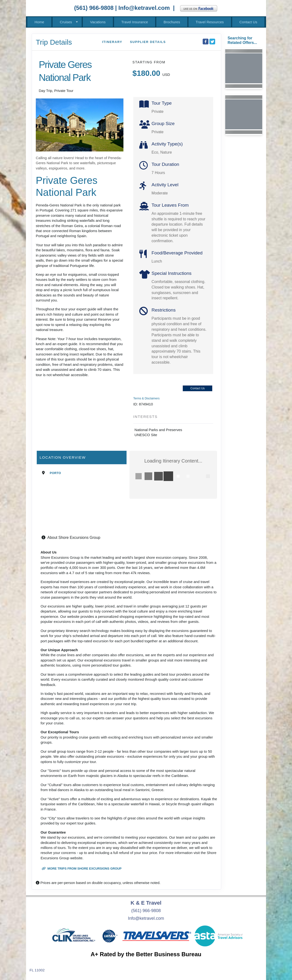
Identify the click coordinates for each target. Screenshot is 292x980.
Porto (55, 473)
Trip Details (54, 42)
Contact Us (248, 22)
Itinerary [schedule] (112, 42)
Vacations (98, 22)
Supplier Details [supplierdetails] (148, 42)
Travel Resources (210, 22)
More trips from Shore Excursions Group (82, 869)
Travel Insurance (135, 22)
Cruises (66, 22)
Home (39, 22)
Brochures (172, 22)
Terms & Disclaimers (146, 398)
